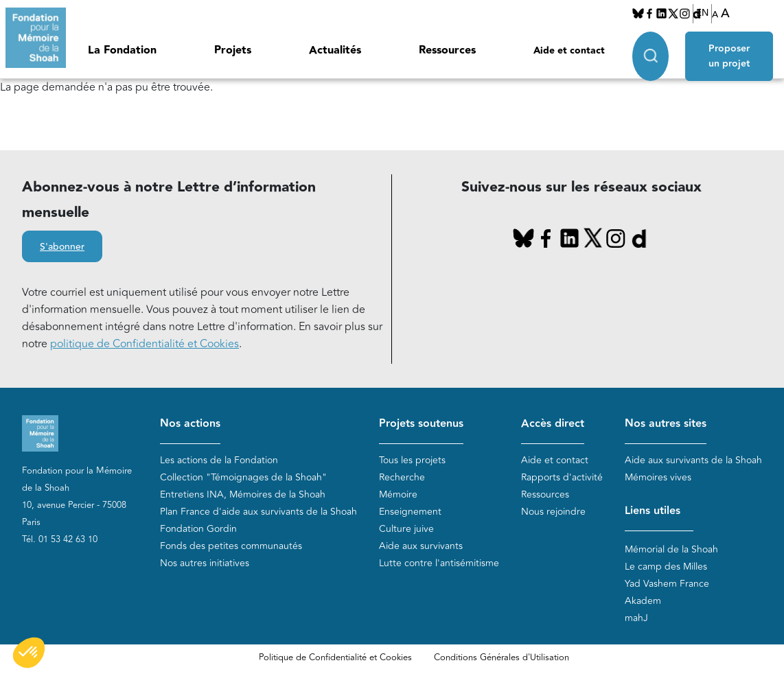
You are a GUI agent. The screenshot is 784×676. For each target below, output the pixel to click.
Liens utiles (653, 511)
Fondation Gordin (198, 529)
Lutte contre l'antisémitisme (439, 563)
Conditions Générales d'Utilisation (501, 657)
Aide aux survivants (421, 546)
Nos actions (190, 424)
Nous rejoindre (553, 512)
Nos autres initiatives (205, 563)
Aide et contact (569, 51)
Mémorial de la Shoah (671, 549)
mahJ (636, 618)
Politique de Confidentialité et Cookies (335, 657)
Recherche (402, 477)
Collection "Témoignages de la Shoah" (243, 477)
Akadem (643, 601)
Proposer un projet (729, 56)
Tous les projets (412, 460)
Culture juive (406, 529)
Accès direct (553, 424)
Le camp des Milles (666, 567)
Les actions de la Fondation (219, 460)
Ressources (447, 50)
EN (702, 13)
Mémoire (398, 494)
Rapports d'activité (562, 477)
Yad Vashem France (667, 584)
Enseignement (410, 512)
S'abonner (62, 247)
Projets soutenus (421, 424)
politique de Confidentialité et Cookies (145, 344)
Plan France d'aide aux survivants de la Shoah (258, 512)
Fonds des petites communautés (231, 546)
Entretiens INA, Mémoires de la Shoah (243, 494)
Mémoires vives (658, 477)
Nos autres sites (666, 424)
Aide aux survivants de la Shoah (693, 460)
